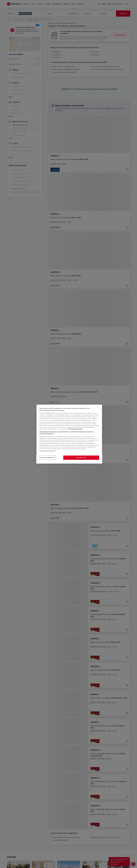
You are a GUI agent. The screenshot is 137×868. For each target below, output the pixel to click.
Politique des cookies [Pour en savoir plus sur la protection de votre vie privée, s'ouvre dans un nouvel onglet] (76, 429)
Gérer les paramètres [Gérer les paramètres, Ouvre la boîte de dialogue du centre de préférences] (48, 458)
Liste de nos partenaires (47, 451)
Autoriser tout (81, 458)
